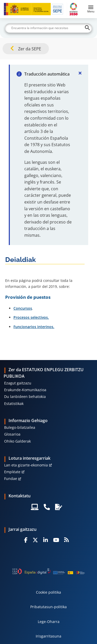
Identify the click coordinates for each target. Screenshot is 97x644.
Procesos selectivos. (31, 317)
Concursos (23, 308)
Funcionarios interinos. (34, 327)
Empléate (12, 472)
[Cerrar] (80, 73)
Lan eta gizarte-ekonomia (26, 465)
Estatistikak (14, 404)
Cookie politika (48, 592)
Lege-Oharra (49, 622)
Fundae (11, 479)
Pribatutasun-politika (48, 607)
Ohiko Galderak (17, 441)
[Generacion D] (49, 571)
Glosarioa (12, 434)
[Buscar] (49, 28)
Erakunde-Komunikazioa (25, 390)
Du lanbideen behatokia (25, 396)
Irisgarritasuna (48, 636)
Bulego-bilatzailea (20, 427)
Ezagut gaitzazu (18, 383)
